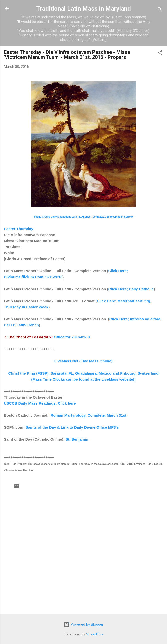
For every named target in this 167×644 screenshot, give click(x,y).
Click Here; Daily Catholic (131, 289)
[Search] (160, 10)
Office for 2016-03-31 (72, 337)
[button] (160, 54)
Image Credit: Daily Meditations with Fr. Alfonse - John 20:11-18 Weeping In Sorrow (84, 217)
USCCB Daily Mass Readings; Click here (40, 403)
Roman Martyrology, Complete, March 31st (89, 415)
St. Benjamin (77, 439)
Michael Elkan (94, 634)
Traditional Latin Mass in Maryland (84, 9)
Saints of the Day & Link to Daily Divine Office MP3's (72, 427)
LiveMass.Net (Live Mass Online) (84, 361)
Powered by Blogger (84, 624)
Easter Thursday (19, 229)
